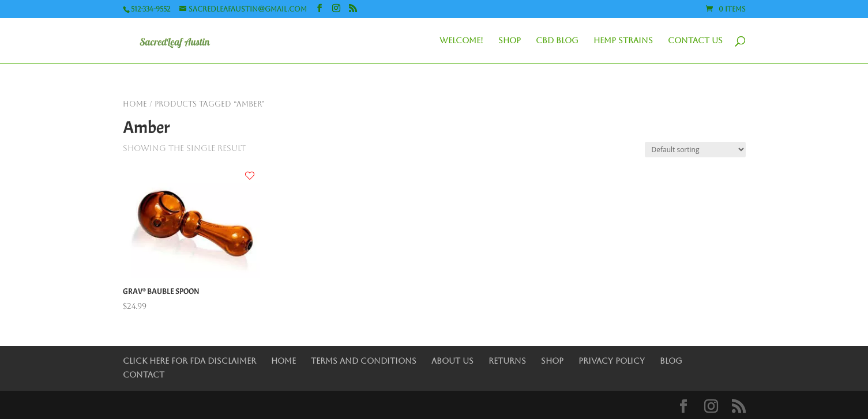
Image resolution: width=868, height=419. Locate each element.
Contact (144, 375)
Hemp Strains (623, 41)
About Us (452, 361)
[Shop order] (695, 150)
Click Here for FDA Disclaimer (189, 361)
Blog (671, 361)
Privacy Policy (612, 361)
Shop (510, 41)
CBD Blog (557, 41)
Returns (507, 361)
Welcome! (461, 41)
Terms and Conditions (364, 361)
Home (135, 104)
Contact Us (695, 41)
